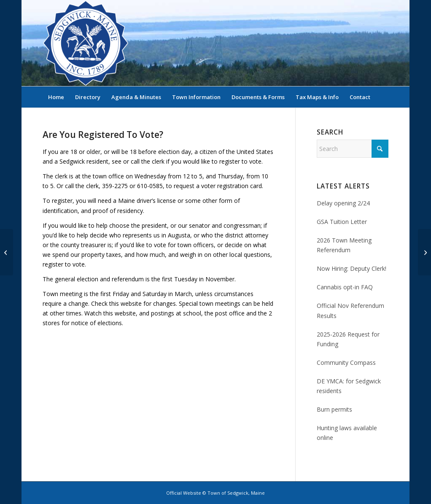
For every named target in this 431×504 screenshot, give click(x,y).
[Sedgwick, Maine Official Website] (86, 43)
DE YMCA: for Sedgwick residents (349, 386)
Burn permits (334, 409)
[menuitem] (56, 97)
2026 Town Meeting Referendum (344, 245)
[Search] (383, 97)
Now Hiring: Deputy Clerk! (352, 268)
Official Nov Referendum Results (350, 310)
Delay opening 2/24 (343, 203)
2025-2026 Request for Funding (348, 339)
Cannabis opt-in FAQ (345, 287)
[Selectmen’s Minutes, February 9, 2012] (7, 252)
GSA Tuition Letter (342, 222)
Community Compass (346, 363)
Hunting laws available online (347, 433)
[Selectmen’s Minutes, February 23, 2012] (424, 252)
